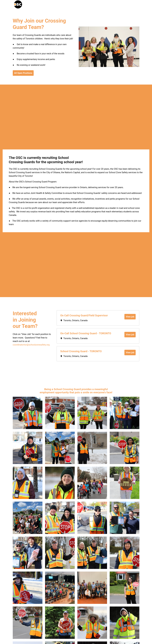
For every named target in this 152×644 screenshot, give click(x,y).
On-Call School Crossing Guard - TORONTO (86, 333)
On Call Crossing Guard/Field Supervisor (84, 315)
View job (130, 317)
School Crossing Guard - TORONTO (81, 351)
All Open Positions (23, 73)
